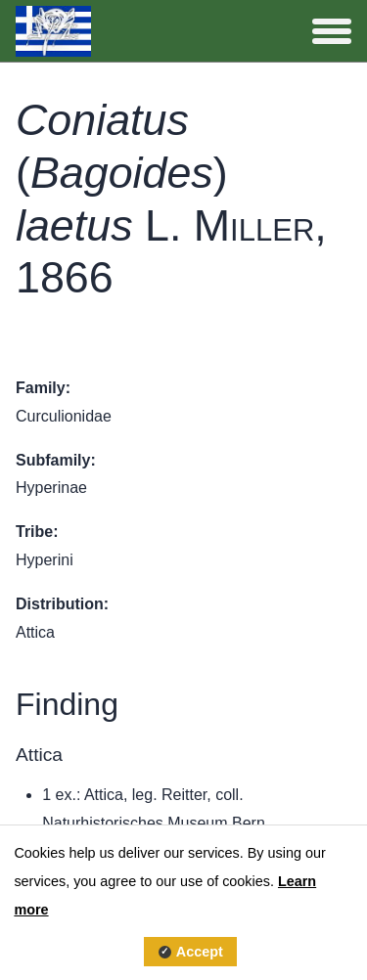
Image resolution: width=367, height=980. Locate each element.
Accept (200, 952)
